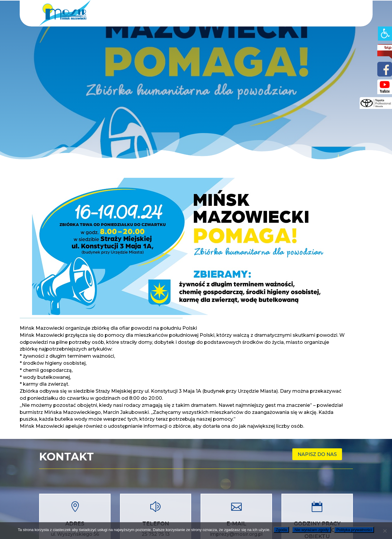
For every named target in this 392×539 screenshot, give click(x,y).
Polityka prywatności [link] (354, 530)
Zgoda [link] (281, 530)
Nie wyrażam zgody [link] (311, 530)
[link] (385, 34)
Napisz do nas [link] (317, 454)
